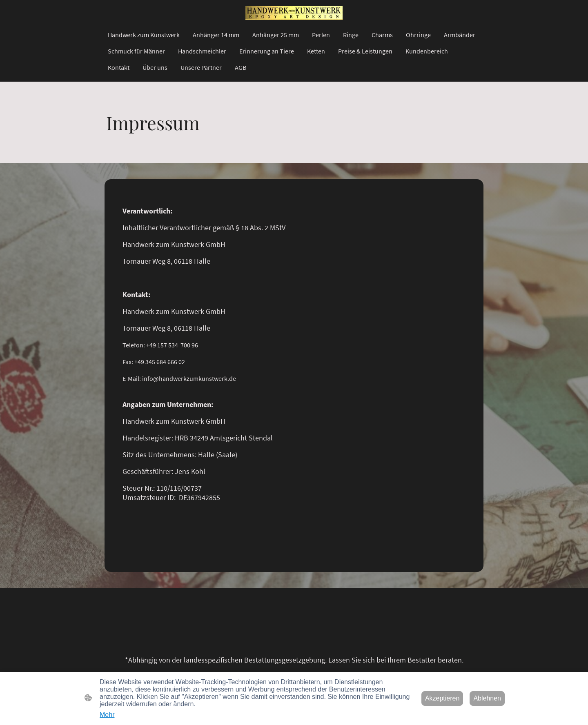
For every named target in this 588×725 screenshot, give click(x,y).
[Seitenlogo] (294, 13)
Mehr (107, 715)
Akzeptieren (442, 698)
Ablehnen (487, 698)
